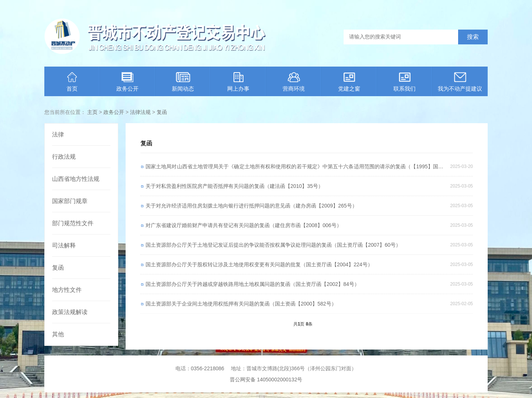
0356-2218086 (208, 368)
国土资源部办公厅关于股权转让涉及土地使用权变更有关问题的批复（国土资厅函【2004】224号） (259, 264)
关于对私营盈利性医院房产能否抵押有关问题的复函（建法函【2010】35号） (234, 186)
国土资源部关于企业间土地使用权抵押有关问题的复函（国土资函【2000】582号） (241, 304)
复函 (162, 112)
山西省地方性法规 (76, 179)
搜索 (473, 37)
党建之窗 (349, 82)
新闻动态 (183, 82)
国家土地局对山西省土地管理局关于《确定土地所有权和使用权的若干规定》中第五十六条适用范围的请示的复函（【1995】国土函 (294, 168)
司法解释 (64, 245)
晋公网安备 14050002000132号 (266, 380)
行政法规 (64, 157)
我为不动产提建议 (460, 82)
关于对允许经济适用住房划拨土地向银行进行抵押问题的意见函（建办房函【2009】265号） (251, 206)
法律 (58, 134)
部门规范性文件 (73, 223)
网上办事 (238, 82)
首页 (72, 82)
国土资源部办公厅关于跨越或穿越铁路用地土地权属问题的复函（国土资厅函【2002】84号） (253, 284)
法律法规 (140, 112)
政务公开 (127, 82)
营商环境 (294, 82)
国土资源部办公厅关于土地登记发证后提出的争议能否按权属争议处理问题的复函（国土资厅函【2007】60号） (273, 245)
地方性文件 (67, 290)
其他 (58, 334)
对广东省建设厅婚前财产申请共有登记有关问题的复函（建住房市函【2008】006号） (244, 225)
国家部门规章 (70, 201)
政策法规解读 (70, 312)
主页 (92, 112)
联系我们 (405, 82)
